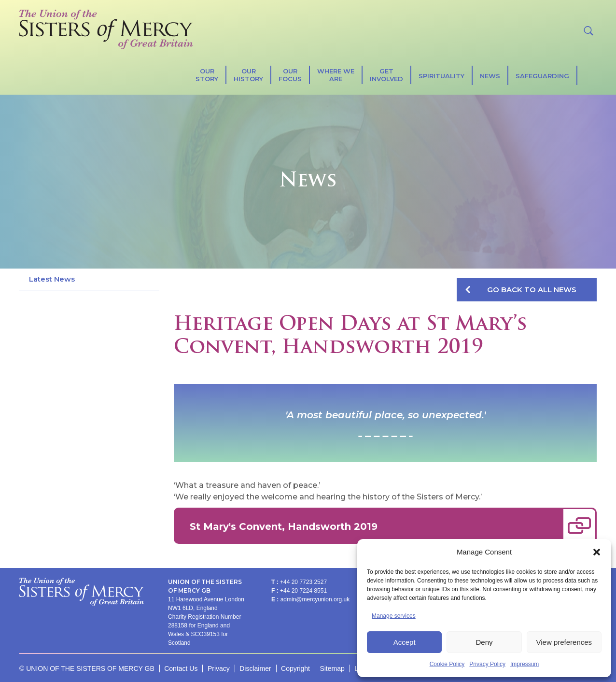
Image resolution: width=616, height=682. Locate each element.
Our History (248, 75)
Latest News (52, 279)
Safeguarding (542, 76)
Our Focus (290, 75)
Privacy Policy (487, 664)
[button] (597, 552)
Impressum (525, 664)
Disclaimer (255, 668)
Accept (405, 642)
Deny (484, 642)
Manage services (394, 616)
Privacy (219, 668)
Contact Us (181, 668)
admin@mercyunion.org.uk (315, 599)
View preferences (564, 642)
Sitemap (332, 668)
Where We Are (336, 75)
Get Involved (386, 75)
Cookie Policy (447, 664)
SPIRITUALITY (441, 76)
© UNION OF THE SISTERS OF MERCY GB (87, 668)
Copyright (295, 668)
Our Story (207, 75)
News (490, 76)
